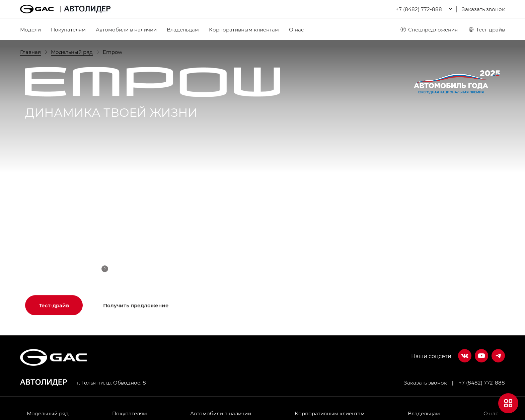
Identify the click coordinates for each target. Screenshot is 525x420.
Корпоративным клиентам (244, 29)
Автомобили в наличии (126, 29)
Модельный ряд (48, 413)
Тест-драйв (486, 29)
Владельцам (183, 29)
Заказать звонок (483, 9)
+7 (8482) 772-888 (482, 383)
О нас (296, 29)
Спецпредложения (429, 29)
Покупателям (68, 29)
